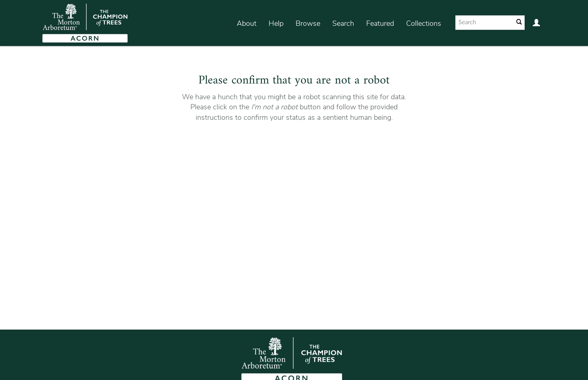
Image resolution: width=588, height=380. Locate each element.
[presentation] (293, 148)
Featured (380, 23)
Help (276, 23)
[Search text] (484, 23)
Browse (308, 23)
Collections (424, 23)
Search (343, 23)
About (247, 23)
